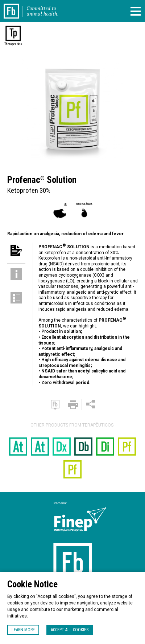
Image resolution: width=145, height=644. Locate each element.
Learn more (23, 630)
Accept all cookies (70, 630)
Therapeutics (13, 44)
